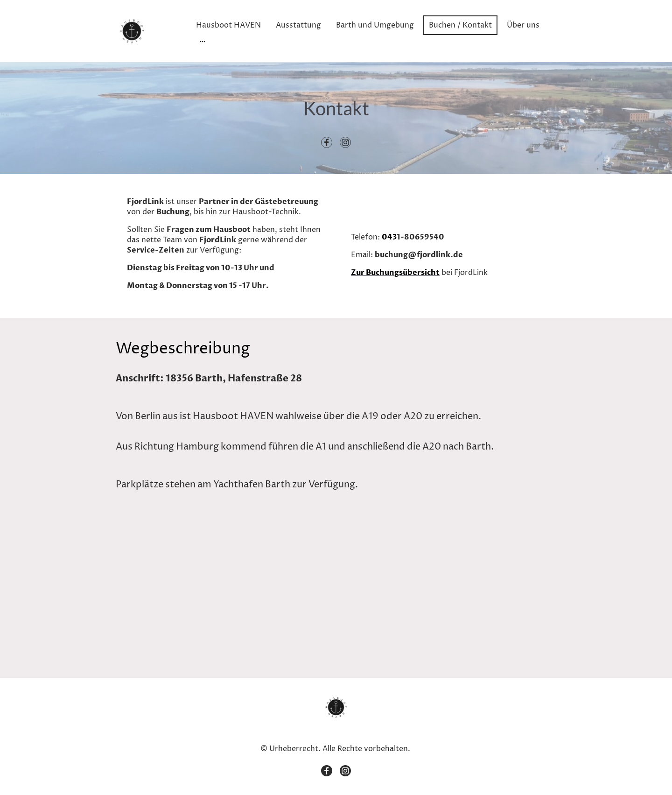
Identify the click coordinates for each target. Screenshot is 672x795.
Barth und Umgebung (375, 25)
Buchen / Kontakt (460, 25)
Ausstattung (298, 25)
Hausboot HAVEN (228, 25)
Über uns (523, 25)
